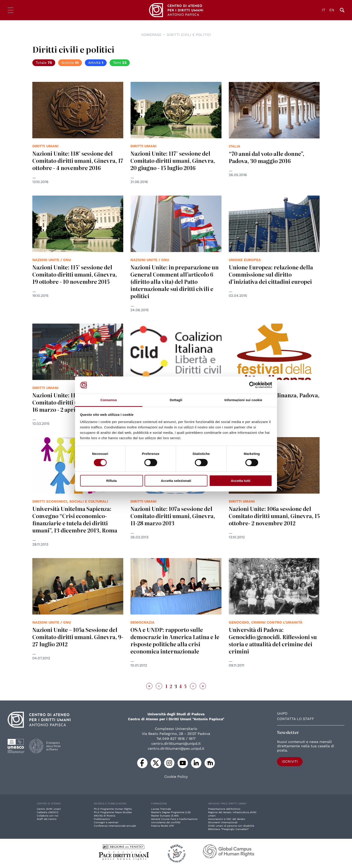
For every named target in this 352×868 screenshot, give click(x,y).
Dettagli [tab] (176, 400)
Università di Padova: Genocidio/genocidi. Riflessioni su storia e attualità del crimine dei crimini (273, 640)
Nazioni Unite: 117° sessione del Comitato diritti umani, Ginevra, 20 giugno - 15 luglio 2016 (173, 160)
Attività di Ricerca (104, 816)
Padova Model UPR (162, 826)
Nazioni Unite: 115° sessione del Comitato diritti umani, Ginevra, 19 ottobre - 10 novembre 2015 (75, 274)
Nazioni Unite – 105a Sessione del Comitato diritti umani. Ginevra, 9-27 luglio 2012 (78, 637)
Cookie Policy (176, 777)
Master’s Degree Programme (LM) (171, 812)
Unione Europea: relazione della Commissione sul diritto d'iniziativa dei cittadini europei (271, 274)
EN (332, 10)
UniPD (282, 713)
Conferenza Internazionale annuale (115, 826)
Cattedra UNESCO (48, 812)
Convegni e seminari (106, 822)
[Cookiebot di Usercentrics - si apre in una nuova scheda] (252, 385)
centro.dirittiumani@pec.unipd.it (176, 748)
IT (324, 10)
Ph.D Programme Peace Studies (113, 812)
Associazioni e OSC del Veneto (227, 819)
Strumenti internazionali (223, 822)
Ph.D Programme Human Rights (113, 809)
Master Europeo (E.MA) (165, 816)
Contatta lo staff (296, 719)
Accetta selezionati (176, 481)
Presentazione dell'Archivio (224, 809)
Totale (44, 63)
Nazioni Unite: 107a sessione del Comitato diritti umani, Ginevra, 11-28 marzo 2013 (173, 516)
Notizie (70, 63)
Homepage (151, 35)
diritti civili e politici (189, 35)
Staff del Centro (47, 819)
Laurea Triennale (161, 809)
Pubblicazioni (102, 819)
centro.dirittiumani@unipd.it (176, 744)
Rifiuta (111, 481)
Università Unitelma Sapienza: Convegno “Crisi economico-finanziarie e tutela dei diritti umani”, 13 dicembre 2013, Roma (75, 519)
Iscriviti (290, 762)
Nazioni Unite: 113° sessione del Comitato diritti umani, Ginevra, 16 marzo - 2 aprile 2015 (75, 402)
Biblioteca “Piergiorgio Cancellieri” (229, 829)
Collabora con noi (48, 816)
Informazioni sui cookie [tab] (243, 400)
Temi (120, 63)
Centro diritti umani (49, 809)
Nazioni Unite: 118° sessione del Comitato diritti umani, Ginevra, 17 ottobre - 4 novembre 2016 (78, 160)
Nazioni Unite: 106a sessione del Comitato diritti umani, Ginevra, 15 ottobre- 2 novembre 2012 (274, 516)
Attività (96, 63)
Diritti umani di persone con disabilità (231, 826)
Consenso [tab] (109, 400)
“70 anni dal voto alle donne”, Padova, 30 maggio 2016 (266, 157)
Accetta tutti (241, 481)
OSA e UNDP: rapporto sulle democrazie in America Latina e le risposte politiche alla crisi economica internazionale (175, 640)
